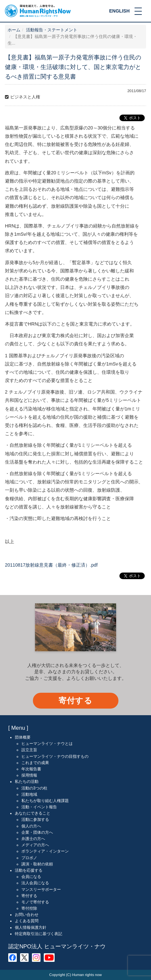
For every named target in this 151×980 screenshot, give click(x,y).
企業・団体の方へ (37, 832)
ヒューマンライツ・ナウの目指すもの (55, 756)
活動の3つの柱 (34, 788)
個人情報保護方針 (31, 927)
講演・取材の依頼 (37, 864)
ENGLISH (119, 11)
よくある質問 (27, 921)
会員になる (31, 877)
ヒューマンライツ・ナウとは (47, 744)
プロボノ (29, 858)
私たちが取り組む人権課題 (45, 801)
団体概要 (23, 737)
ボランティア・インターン (45, 851)
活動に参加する (35, 820)
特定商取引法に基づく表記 (38, 934)
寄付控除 (29, 908)
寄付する (75, 700)
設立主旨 (29, 750)
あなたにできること (33, 813)
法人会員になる (35, 883)
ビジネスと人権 (25, 97)
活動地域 (29, 794)
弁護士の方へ (33, 839)
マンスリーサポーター (41, 890)
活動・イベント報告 (39, 807)
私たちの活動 (27, 782)
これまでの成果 (35, 763)
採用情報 (29, 775)
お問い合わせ (27, 915)
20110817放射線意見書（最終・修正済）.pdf (51, 565)
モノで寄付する (35, 902)
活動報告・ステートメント (52, 30)
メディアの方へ (35, 845)
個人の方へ (31, 826)
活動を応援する (29, 870)
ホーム (14, 30)
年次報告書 (31, 769)
